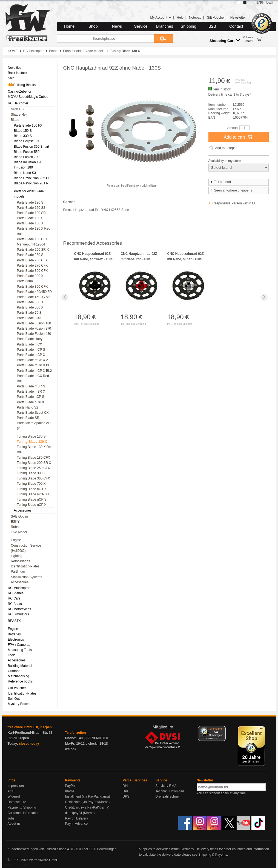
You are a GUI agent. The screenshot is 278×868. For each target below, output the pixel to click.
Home (69, 26)
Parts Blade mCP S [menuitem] (31, 350)
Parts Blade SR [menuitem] (28, 418)
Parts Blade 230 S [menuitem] (30, 255)
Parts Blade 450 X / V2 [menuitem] (34, 297)
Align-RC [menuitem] (18, 109)
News (117, 26)
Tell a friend (220, 182)
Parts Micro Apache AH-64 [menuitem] (34, 426)
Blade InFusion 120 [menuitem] (28, 162)
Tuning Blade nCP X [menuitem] (32, 505)
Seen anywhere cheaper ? (231, 190)
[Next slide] (264, 297)
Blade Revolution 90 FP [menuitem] (31, 183)
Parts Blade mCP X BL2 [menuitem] (35, 371)
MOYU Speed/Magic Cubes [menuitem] (28, 97)
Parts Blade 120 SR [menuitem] (31, 213)
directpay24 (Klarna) (80, 813)
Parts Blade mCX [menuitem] (30, 344)
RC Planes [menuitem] (16, 593)
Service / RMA (166, 786)
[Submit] (164, 38)
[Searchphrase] (106, 38)
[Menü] (222, 729)
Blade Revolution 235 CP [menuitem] (32, 178)
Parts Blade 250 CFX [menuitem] (32, 260)
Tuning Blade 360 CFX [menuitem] (34, 478)
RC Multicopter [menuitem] (19, 588)
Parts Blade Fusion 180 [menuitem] (34, 323)
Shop (93, 26)
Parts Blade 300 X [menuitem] (30, 276)
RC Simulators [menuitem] (18, 614)
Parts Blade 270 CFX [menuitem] (32, 265)
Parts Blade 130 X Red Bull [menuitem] (34, 231)
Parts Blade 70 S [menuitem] (29, 313)
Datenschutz (17, 802)
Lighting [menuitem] (17, 556)
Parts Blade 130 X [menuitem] (30, 223)
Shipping (189, 26)
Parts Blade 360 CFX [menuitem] (32, 287)
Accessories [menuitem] (23, 510)
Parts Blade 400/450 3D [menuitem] (34, 292)
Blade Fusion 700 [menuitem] (27, 157)
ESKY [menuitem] (15, 522)
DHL (126, 786)
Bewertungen (107, 849)
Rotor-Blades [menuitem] (21, 561)
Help (180, 18)
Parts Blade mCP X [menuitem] (31, 355)
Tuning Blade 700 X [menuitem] (31, 484)
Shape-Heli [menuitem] (19, 115)
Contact (236, 26)
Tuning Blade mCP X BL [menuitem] (35, 494)
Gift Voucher (216, 18)
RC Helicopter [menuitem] (18, 103)
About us (14, 824)
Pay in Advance (77, 824)
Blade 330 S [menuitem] (23, 136)
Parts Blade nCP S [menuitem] (31, 397)
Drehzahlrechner (168, 796)
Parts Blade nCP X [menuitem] (31, 402)
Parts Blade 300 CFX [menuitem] (32, 271)
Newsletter (238, 18)
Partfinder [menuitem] (18, 572)
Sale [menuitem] (11, 78)
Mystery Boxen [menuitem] (19, 704)
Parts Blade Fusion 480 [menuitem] (34, 334)
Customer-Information (24, 813)
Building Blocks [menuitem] (22, 85)
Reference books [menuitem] (20, 681)
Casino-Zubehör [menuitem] (20, 92)
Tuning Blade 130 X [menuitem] (32, 442)
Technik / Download (170, 791)
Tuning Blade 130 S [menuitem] (31, 436)
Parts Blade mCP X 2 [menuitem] (32, 360)
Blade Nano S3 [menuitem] (25, 173)
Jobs (11, 818)
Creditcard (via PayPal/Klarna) (87, 807)
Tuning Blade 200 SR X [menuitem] (34, 463)
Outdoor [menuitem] (14, 671)
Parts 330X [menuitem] (25, 281)
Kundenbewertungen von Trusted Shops (37, 849)
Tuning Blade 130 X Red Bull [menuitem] (35, 449)
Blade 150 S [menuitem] (23, 131)
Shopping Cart (225, 40)
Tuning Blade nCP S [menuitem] (32, 499)
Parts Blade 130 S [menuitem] (30, 218)
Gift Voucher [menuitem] (17, 688)
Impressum (16, 786)
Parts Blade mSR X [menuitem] (31, 392)
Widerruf (14, 796)
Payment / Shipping (22, 807)
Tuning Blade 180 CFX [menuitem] (34, 458)
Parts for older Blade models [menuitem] (29, 194)
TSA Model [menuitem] (19, 532)
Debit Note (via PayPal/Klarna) (88, 802)
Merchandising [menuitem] (19, 676)
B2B (212, 26)
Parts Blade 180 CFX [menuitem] (32, 239)
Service (141, 26)
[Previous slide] (65, 297)
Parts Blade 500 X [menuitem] (30, 302)
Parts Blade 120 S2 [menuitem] (31, 208)
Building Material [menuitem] (20, 666)
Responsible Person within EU (235, 203)
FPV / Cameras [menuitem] (19, 645)
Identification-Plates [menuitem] (25, 566)
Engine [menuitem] (16, 540)
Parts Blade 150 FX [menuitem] (28, 125)
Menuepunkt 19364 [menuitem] (31, 244)
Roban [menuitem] (16, 527)
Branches (165, 26)
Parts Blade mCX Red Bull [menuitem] (33, 379)
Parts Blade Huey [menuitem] (30, 339)
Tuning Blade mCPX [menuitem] (32, 489)
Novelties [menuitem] (15, 68)
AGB (11, 791)
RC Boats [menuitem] (15, 604)
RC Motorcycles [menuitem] (20, 609)
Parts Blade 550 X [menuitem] (30, 307)
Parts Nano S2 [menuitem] (28, 407)
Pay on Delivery (77, 818)
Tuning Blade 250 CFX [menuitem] (34, 468)
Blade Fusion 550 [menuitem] (27, 152)
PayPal (70, 786)
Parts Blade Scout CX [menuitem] (33, 413)
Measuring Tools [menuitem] (20, 650)
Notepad (195, 18)
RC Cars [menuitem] (14, 598)
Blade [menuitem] (15, 120)
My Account (161, 18)
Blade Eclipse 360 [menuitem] (27, 141)
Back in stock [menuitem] (18, 73)
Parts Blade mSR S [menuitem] (31, 386)
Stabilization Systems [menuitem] (27, 577)
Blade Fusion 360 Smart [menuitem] (32, 147)
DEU (270, 2)
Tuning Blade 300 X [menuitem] (31, 473)
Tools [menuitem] (12, 655)
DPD (126, 791)
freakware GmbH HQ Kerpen (30, 727)
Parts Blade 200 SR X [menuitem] (33, 250)
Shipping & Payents (213, 855)
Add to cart (238, 137)
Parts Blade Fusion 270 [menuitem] (34, 329)
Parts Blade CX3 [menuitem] (29, 318)
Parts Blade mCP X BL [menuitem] (34, 365)
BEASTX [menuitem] (14, 621)
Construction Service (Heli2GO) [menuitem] (26, 548)
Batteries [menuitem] (14, 634)
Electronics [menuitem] (16, 639)
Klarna (70, 791)
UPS (126, 796)
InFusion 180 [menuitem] (23, 167)
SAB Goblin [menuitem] (19, 516)
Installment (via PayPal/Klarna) (88, 796)
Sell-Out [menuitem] (14, 699)
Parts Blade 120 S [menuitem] (30, 202)
